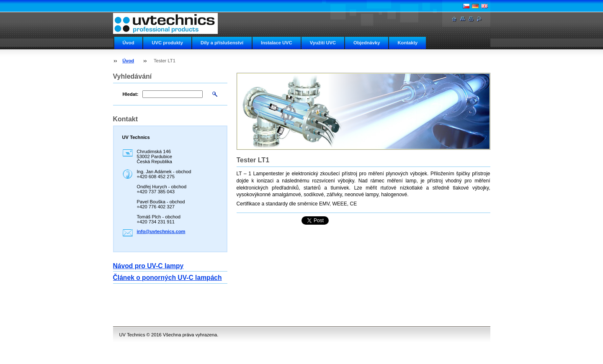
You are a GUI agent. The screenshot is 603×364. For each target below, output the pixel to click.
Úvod (129, 43)
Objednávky (367, 43)
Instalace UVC (277, 43)
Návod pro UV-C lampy (148, 266)
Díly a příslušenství (222, 43)
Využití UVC (323, 43)
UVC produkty (167, 43)
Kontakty (407, 43)
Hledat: (131, 94)
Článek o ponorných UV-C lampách (167, 278)
